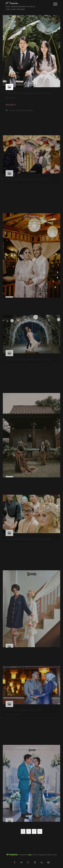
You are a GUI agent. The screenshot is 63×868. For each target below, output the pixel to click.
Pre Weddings (27, 110)
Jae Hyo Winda (15, 110)
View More (10, 105)
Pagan (30, 855)
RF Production (12, 3)
